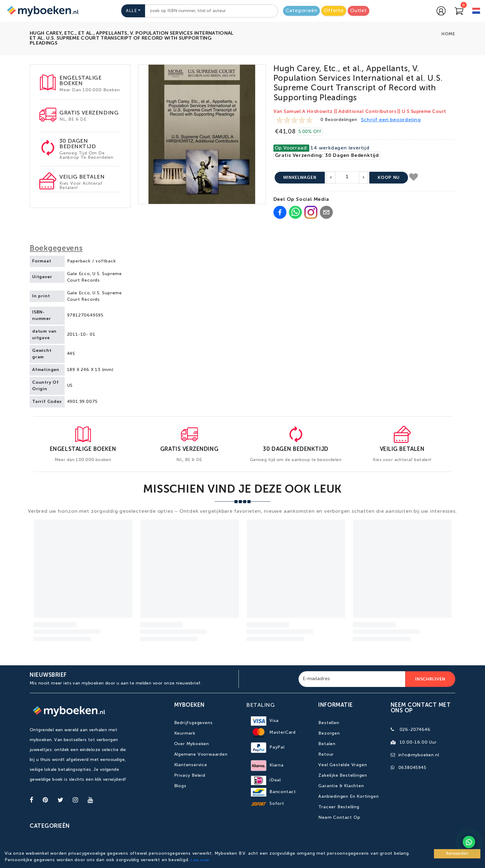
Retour (326, 754)
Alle (131, 11)
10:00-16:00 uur (418, 742)
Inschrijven (430, 679)
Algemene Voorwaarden (201, 754)
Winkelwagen (300, 178)
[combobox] (211, 11)
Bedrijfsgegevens (193, 723)
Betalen (327, 744)
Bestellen (329, 723)
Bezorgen (329, 733)
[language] (476, 12)
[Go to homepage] (42, 11)
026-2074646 (415, 730)
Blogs (180, 786)
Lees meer (200, 860)
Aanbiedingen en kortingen (348, 797)
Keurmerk (185, 733)
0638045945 (412, 768)
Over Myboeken (192, 744)
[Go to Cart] (459, 11)
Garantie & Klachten (341, 786)
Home (448, 34)
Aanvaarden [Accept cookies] (457, 854)
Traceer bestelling (339, 807)
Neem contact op (339, 818)
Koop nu (389, 178)
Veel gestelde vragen (343, 765)
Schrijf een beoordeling (391, 120)
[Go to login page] (441, 11)
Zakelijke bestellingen (343, 775)
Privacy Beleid (190, 775)
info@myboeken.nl (419, 755)
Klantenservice (191, 765)
